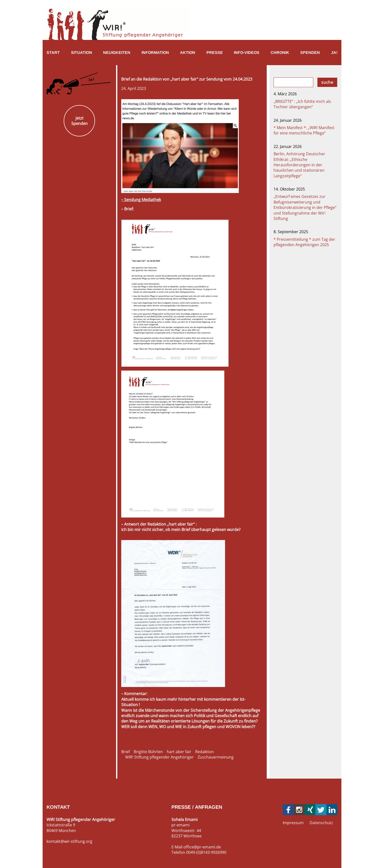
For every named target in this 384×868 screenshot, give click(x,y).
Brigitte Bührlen (148, 752)
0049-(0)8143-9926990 (206, 852)
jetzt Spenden (79, 121)
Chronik (280, 53)
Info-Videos (247, 53)
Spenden (310, 53)
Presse (215, 53)
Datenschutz (321, 823)
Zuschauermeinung (216, 757)
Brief (126, 752)
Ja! (334, 53)
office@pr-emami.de (202, 847)
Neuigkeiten (117, 53)
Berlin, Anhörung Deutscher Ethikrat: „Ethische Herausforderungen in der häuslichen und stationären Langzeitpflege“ (299, 165)
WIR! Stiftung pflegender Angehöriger (159, 757)
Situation (82, 53)
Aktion (188, 53)
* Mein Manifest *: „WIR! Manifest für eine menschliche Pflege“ (304, 130)
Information (155, 53)
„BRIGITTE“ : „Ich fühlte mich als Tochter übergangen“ (302, 104)
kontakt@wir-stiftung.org (69, 841)
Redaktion (204, 752)
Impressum (293, 823)
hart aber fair (179, 752)
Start (53, 53)
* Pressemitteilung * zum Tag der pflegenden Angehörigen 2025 (304, 242)
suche (327, 82)
